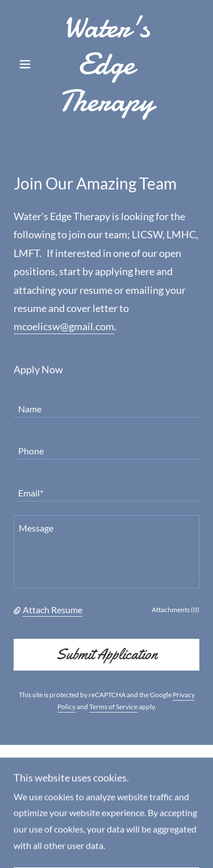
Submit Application (107, 654)
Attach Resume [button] (53, 610)
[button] (28, 64)
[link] (106, 64)
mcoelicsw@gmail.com (64, 326)
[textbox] (106, 403)
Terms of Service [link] (113, 707)
